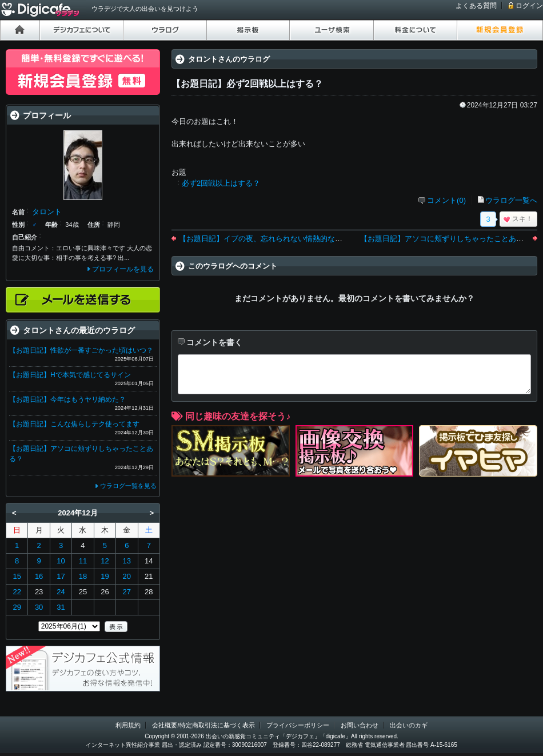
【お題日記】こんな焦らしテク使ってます (74, 424)
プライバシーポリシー (298, 725)
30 (39, 607)
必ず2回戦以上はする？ (221, 183)
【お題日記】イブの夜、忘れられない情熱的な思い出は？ (276, 239)
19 (105, 576)
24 (61, 592)
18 (83, 576)
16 (39, 576)
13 (127, 561)
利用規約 (128, 725)
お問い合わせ (360, 725)
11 (83, 561)
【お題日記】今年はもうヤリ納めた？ (67, 399)
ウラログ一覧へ (511, 200)
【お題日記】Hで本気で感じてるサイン (70, 375)
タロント (47, 212)
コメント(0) (446, 200)
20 (127, 576)
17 (61, 576)
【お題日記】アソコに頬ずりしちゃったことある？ (446, 239)
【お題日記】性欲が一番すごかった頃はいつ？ (81, 350)
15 (17, 576)
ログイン (529, 6)
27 (127, 592)
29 (17, 607)
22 (17, 592)
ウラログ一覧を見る (128, 486)
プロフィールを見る (123, 269)
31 (61, 607)
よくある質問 (476, 6)
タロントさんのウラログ (229, 59)
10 (61, 561)
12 (105, 561)
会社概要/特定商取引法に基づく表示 (203, 725)
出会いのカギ (409, 725)
